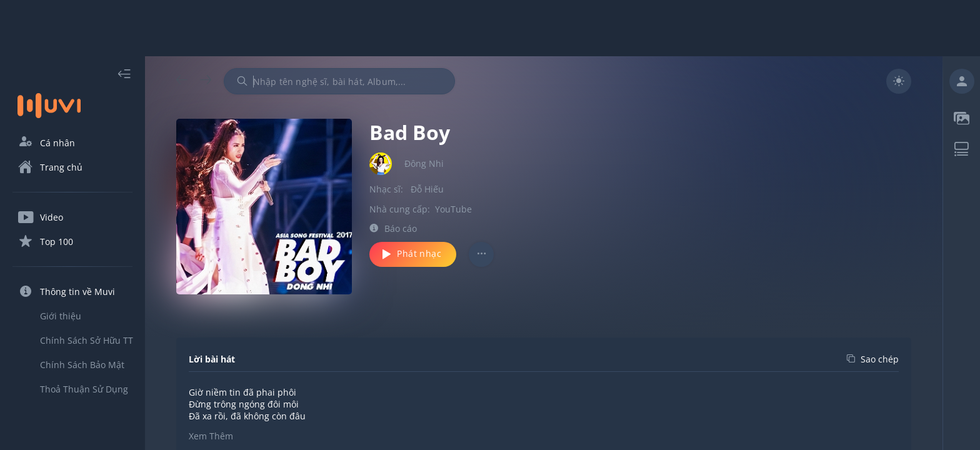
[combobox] (339, 81)
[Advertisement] (490, 28)
